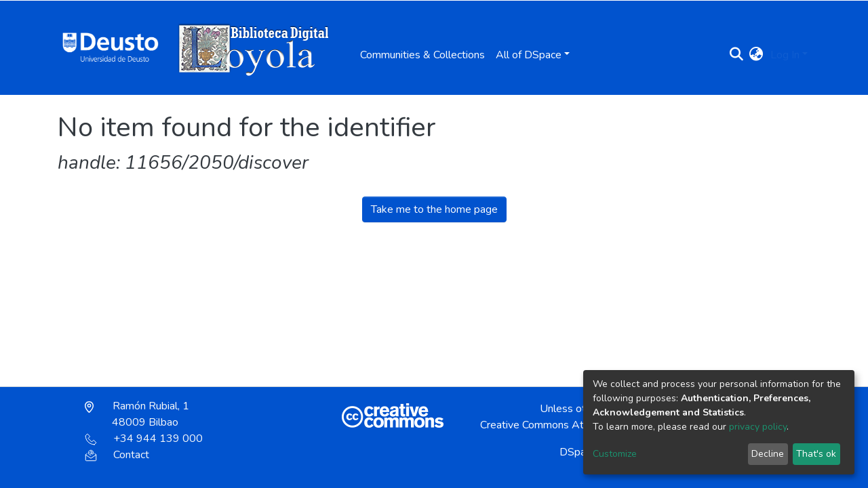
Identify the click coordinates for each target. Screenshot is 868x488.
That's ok (816, 454)
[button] (756, 55)
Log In (785, 55)
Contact (117, 455)
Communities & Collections (422, 55)
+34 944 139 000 (144, 439)
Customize (615, 454)
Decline (768, 454)
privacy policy (758, 427)
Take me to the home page (434, 209)
